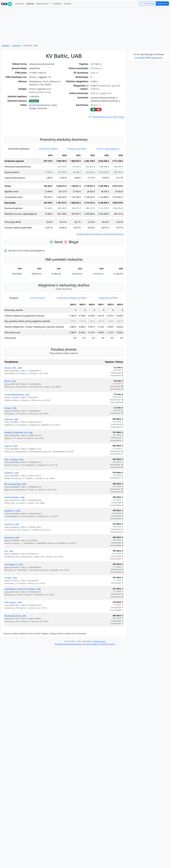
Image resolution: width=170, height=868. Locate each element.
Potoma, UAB (11, 452)
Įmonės (30, 4)
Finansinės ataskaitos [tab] (19, 181)
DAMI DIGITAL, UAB (14, 530)
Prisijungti (150, 3)
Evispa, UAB (10, 440)
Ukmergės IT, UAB (14, 597)
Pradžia (5, 45)
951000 (33, 105)
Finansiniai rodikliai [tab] (48, 181)
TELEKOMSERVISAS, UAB (17, 427)
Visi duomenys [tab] (38, 330)
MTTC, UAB (10, 414)
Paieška (68, 4)
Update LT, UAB (12, 543)
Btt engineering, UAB (15, 516)
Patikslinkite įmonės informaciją (106, 117)
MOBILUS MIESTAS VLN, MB (19, 465)
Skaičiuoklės (43, 4)
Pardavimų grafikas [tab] (77, 181)
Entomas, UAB (12, 570)
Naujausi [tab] (14, 330)
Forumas (20, 4)
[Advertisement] (64, 158)
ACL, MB (9, 583)
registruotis (157, 57)
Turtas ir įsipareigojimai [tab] (108, 181)
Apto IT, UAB (11, 478)
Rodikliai (57, 4)
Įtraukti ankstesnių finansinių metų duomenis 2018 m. (100, 266)
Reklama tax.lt (100, 674)
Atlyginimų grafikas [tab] (108, 330)
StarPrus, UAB (12, 557)
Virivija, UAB (11, 610)
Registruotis (162, 3)
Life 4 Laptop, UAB (14, 492)
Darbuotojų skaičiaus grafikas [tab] (72, 330)
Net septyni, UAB (13, 635)
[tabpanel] (64, 227)
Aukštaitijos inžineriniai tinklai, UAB (23, 621)
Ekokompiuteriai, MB (15, 648)
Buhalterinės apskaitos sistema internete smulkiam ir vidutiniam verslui (85, 676)
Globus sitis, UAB (13, 400)
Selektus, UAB (12, 505)
